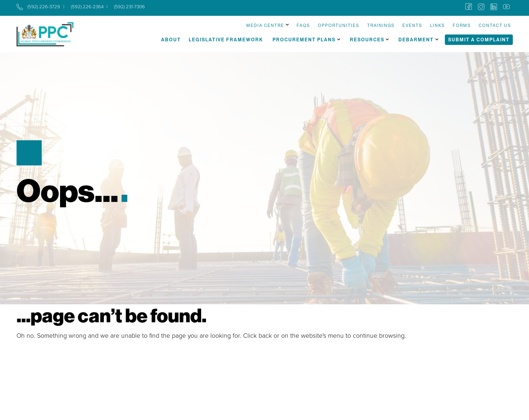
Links (437, 26)
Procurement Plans (304, 40)
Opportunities (339, 26)
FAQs (303, 26)
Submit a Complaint (479, 40)
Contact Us (495, 26)
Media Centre (265, 26)
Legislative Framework (226, 40)
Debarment (416, 40)
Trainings (381, 26)
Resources (367, 40)
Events (412, 26)
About (171, 40)
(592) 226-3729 (44, 7)
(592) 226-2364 (87, 7)
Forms (462, 26)
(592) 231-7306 (129, 7)
